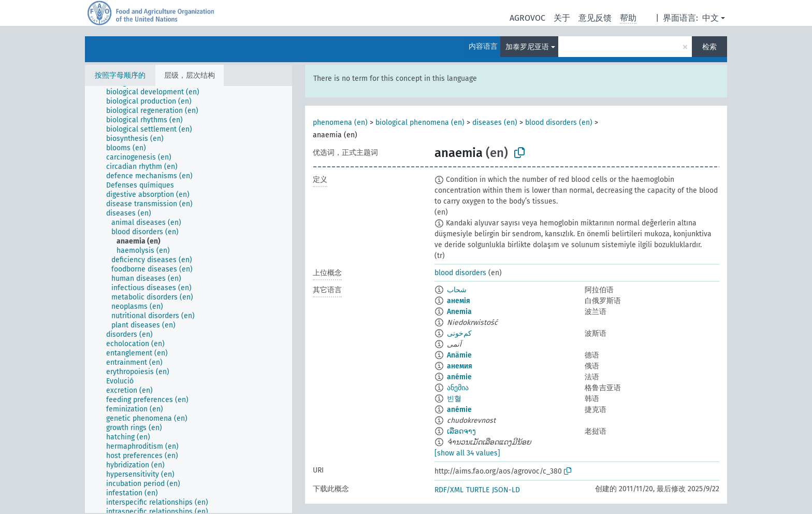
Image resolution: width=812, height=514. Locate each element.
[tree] (189, 299)
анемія (459, 301)
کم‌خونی (459, 333)
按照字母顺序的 (120, 75)
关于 (562, 18)
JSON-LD (506, 490)
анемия (460, 366)
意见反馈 (595, 18)
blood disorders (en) (559, 123)
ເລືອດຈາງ (461, 431)
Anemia (459, 312)
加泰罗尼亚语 (527, 47)
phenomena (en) (340, 123)
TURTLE (478, 490)
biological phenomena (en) (420, 123)
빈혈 (454, 399)
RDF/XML (449, 490)
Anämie (459, 355)
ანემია (458, 388)
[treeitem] (157, 92)
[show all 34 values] (467, 453)
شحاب (457, 290)
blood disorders (460, 273)
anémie (459, 377)
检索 (709, 47)
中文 (711, 18)
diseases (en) (495, 123)
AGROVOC (527, 18)
